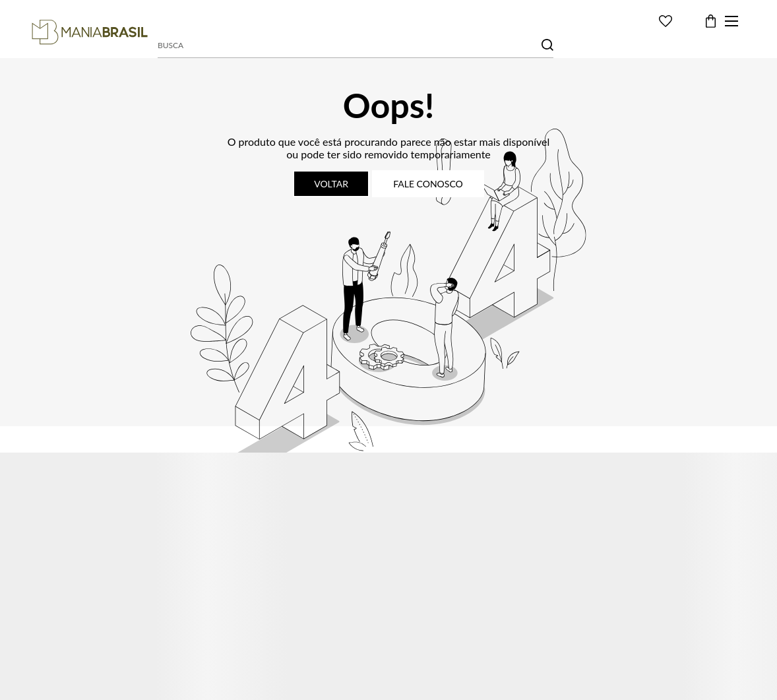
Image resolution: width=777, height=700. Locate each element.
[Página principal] (90, 32)
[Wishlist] (666, 21)
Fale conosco (428, 184)
